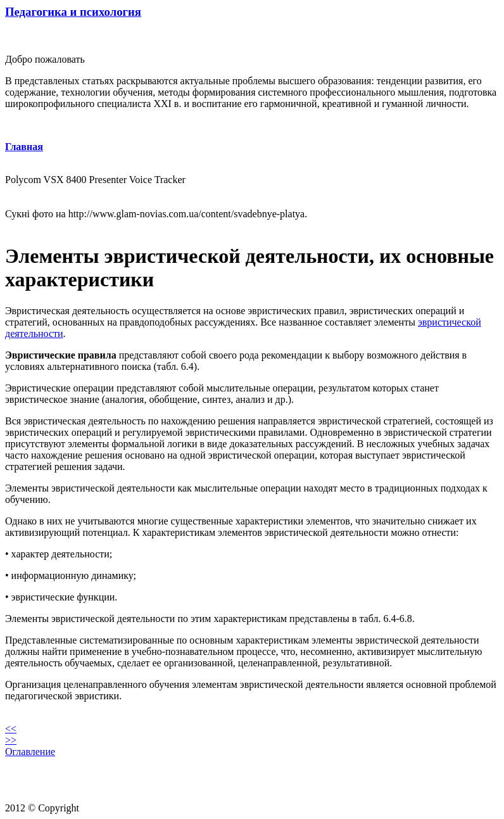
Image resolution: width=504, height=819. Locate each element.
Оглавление (30, 752)
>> (11, 740)
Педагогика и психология (73, 12)
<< (11, 729)
